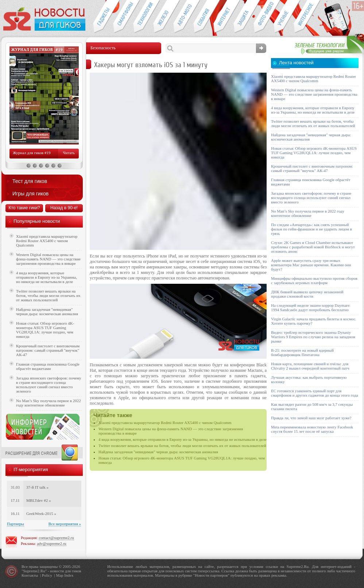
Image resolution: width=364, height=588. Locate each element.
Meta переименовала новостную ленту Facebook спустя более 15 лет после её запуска (312, 429)
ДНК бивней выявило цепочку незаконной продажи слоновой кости (307, 294)
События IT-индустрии (203, 17)
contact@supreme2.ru (56, 538)
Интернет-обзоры (223, 17)
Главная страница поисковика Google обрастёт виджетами (48, 366)
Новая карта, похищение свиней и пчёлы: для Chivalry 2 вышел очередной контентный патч (310, 366)
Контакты (30, 575)
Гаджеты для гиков (103, 17)
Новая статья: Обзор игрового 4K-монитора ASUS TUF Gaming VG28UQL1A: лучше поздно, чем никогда (45, 330)
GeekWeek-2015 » (41, 513)
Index (69, 575)
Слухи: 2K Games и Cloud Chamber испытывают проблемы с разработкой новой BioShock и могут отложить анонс (313, 247)
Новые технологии (143, 17)
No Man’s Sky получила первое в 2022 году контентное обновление (49, 403)
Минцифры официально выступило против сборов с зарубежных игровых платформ (314, 280)
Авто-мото (183, 17)
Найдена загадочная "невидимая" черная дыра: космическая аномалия (158, 452)
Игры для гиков (30, 194)
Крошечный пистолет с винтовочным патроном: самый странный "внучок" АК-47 (48, 350)
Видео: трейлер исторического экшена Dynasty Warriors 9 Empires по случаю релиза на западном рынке (313, 337)
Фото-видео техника (264, 17)
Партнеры (16, 524)
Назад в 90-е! (64, 208)
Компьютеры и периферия (163, 17)
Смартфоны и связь (123, 17)
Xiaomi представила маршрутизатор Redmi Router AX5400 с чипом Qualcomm (165, 423)
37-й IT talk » (37, 487)
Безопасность (243, 17)
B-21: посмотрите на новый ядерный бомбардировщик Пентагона (302, 352)
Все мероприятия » (65, 524)
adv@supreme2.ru (52, 543)
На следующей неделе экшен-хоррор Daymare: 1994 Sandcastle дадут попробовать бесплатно (311, 308)
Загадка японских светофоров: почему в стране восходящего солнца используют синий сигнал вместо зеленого (49, 385)
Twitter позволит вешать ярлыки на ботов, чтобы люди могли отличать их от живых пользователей (182, 446)
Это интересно (307, 17)
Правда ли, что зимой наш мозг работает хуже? (311, 418)
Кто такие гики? (24, 208)
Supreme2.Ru (34, 571)
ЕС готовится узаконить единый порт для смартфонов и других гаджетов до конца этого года (315, 393)
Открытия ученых (284, 17)
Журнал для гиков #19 (32, 153)
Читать (69, 153)
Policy (47, 575)
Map (59, 575)
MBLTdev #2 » (38, 500)
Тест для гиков (30, 181)
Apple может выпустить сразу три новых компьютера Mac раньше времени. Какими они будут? (311, 265)
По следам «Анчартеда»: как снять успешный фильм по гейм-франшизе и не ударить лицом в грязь (311, 229)
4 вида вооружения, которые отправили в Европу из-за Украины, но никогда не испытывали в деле (183, 439)
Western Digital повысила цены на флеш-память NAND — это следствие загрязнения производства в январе (48, 259)
